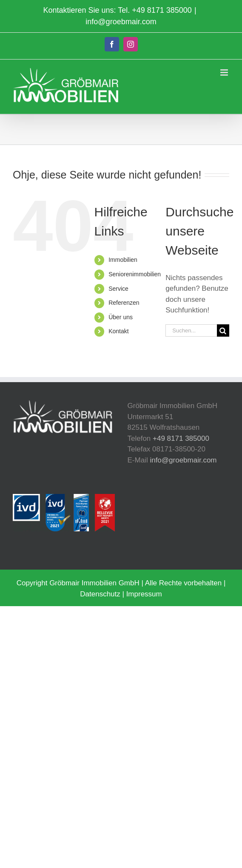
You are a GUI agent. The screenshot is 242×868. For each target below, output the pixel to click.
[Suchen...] (191, 330)
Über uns (121, 317)
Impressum (144, 594)
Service (118, 289)
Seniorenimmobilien (135, 274)
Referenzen (124, 303)
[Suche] (223, 330)
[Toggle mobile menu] (225, 72)
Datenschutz (100, 594)
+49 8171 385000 (162, 10)
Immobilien (123, 260)
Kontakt (118, 331)
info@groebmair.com (121, 22)
